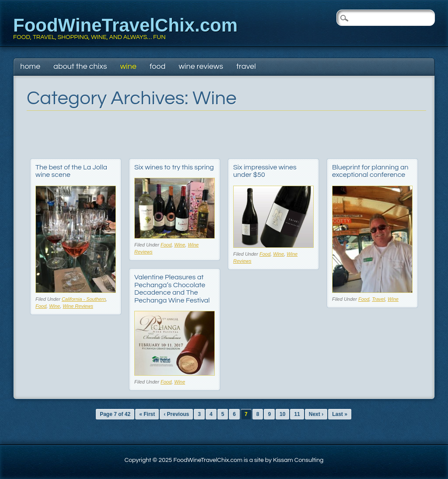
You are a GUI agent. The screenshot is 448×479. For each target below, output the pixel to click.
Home (30, 66)
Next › (316, 414)
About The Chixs (80, 66)
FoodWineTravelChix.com (125, 25)
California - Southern (84, 299)
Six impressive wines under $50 (265, 171)
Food (157, 66)
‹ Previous (176, 414)
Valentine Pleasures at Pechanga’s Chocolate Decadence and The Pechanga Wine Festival (172, 289)
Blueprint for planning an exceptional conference (370, 171)
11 (297, 414)
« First (147, 414)
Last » (340, 414)
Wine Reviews (201, 66)
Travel (246, 66)
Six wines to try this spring (174, 167)
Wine (128, 66)
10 (282, 414)
